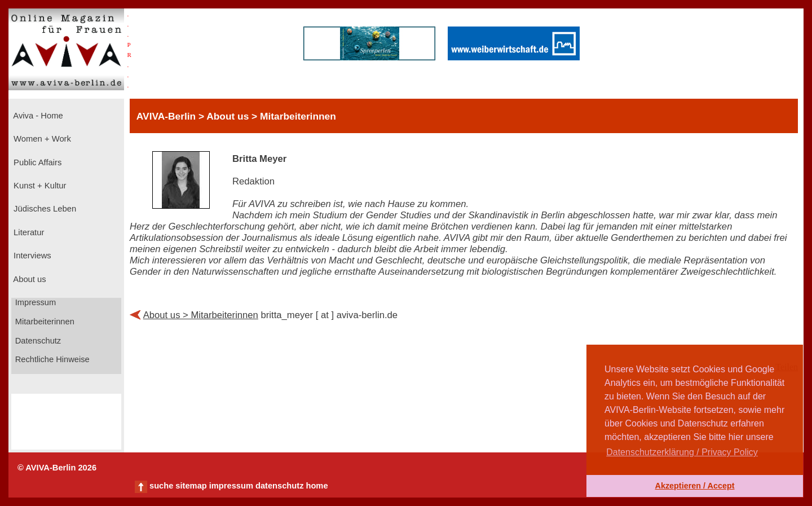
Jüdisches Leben (44, 209)
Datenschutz (37, 341)
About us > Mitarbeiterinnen (201, 315)
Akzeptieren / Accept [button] (694, 486)
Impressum (35, 302)
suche (161, 486)
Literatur (28, 232)
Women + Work (41, 139)
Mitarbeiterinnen (44, 322)
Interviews (31, 256)
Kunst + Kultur (39, 186)
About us (29, 279)
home (317, 486)
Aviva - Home (37, 116)
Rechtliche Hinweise (51, 359)
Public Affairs (36, 162)
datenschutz (280, 486)
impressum (231, 486)
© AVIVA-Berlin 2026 (57, 468)
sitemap (191, 486)
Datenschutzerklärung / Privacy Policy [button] (682, 452)
